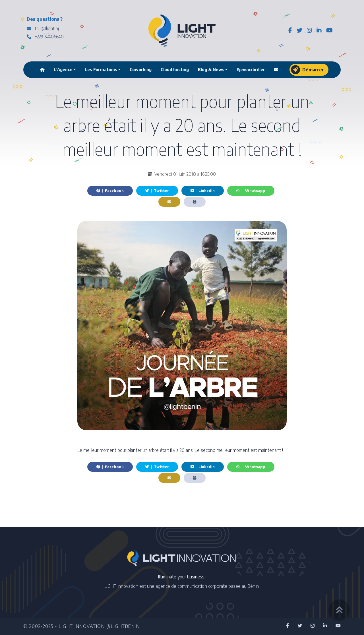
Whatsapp (251, 191)
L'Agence (63, 70)
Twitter (157, 191)
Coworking (141, 70)
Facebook (110, 191)
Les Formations (101, 70)
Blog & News (211, 70)
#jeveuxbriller (251, 70)
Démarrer (307, 70)
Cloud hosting (175, 70)
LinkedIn (203, 191)
